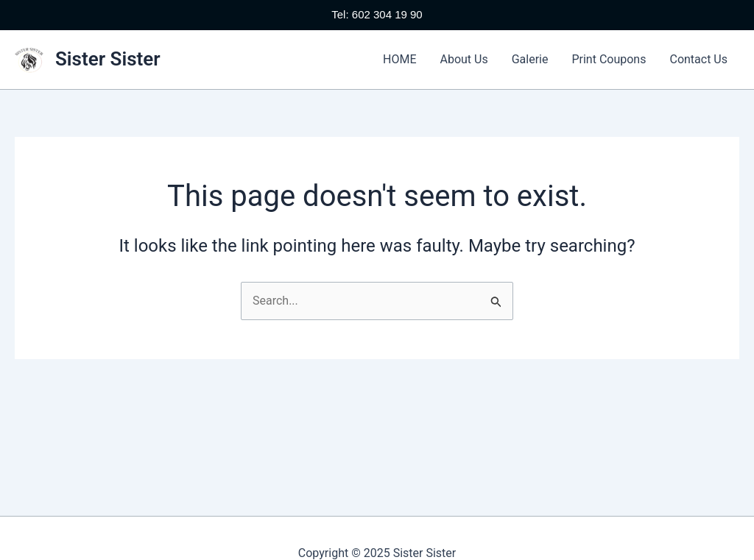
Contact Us (698, 59)
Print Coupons (609, 59)
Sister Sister (108, 59)
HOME (399, 59)
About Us (464, 59)
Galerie (530, 59)
